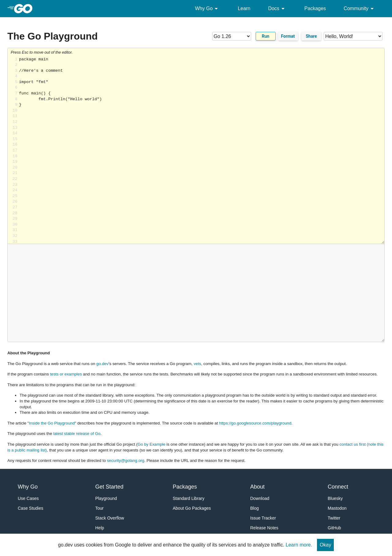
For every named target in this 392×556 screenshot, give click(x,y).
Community (360, 9)
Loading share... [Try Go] (202, 150)
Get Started (109, 487)
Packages (315, 8)
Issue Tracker (263, 518)
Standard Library (189, 498)
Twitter (334, 518)
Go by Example (151, 444)
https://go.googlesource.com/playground (255, 423)
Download (260, 498)
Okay (325, 545)
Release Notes (264, 528)
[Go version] (232, 36)
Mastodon (337, 508)
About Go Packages (192, 508)
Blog (254, 508)
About (257, 487)
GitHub (334, 528)
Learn (244, 8)
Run (266, 36)
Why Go (208, 9)
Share (311, 36)
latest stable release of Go (77, 434)
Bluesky (335, 498)
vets (197, 364)
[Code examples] (353, 36)
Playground (106, 498)
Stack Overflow (110, 518)
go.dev (103, 364)
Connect (338, 487)
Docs (277, 9)
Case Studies (30, 508)
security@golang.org (126, 461)
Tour (99, 508)
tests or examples (66, 374)
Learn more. (299, 545)
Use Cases (28, 498)
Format (288, 36)
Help (100, 528)
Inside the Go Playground (52, 423)
